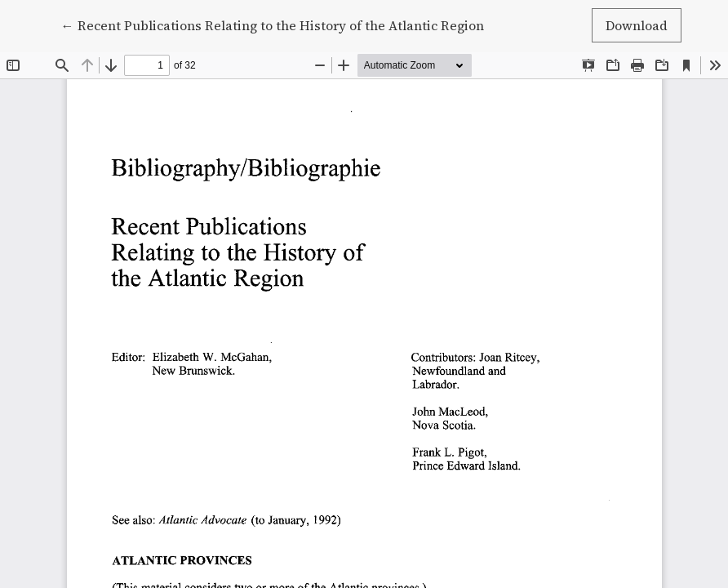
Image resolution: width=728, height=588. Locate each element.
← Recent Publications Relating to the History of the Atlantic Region (273, 24)
